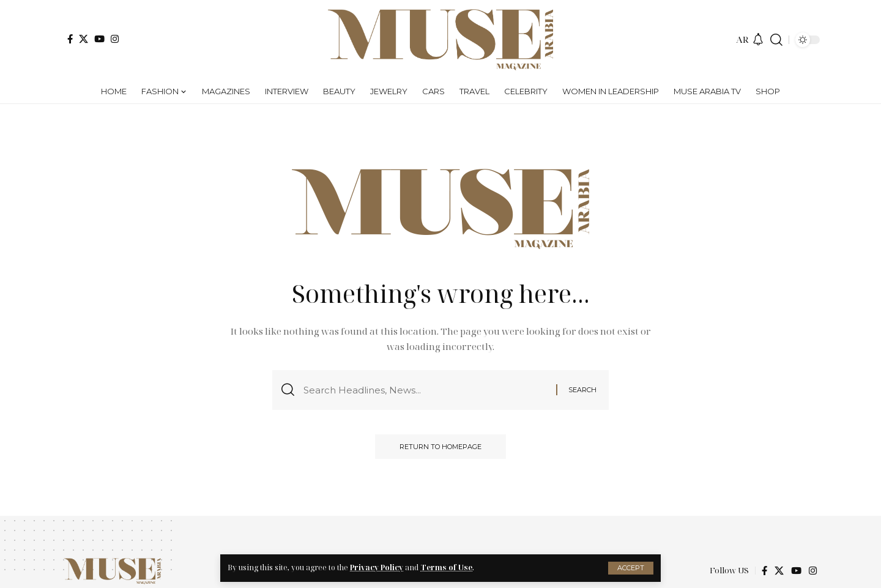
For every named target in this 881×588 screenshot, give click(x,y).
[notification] (758, 40)
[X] (84, 39)
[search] (776, 40)
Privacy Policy (377, 568)
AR (742, 39)
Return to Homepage (441, 447)
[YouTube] (99, 39)
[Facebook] (70, 39)
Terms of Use (446, 568)
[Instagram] (115, 39)
